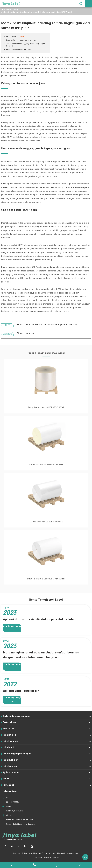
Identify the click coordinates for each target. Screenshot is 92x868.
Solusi (6, 779)
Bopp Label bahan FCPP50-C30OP (46, 409)
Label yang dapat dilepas (17, 754)
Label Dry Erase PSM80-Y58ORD (46, 466)
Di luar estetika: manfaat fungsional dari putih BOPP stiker (48, 325)
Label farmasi (10, 741)
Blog (16, 10)
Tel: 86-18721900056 (11, 800)
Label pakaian (10, 760)
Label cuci (8, 748)
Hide (22, 37)
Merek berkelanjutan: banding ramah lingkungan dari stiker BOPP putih (38, 12)
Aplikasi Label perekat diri (21, 691)
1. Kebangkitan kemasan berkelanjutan (20, 40)
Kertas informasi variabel (16, 716)
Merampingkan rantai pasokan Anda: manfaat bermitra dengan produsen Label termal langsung (41, 655)
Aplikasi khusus (11, 773)
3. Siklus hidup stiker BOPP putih (17, 50)
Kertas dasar (10, 723)
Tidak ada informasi (28, 334)
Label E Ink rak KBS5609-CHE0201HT (46, 580)
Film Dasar (8, 729)
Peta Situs (38, 858)
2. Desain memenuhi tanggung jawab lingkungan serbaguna (24, 45)
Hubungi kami (10, 791)
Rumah (7, 10)
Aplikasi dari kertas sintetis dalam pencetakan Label (39, 619)
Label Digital (9, 735)
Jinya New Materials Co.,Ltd (36, 854)
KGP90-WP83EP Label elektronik (46, 523)
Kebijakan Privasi (51, 858)
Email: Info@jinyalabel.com (13, 809)
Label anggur (10, 766)
